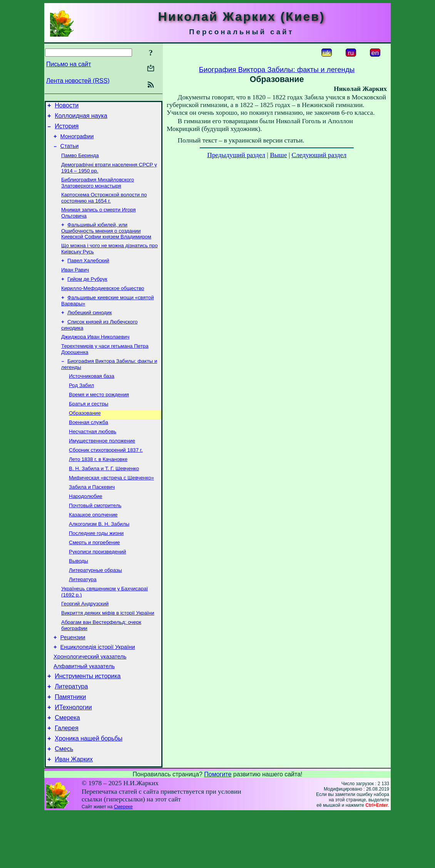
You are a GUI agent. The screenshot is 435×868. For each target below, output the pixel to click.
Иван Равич (75, 282)
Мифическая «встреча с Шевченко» (111, 506)
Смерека (67, 768)
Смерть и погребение (95, 576)
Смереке (123, 861)
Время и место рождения (99, 416)
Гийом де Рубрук (87, 292)
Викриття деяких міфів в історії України (108, 652)
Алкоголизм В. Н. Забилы (99, 556)
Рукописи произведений (98, 586)
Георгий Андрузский (85, 642)
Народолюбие (86, 526)
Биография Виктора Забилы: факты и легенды (277, 70)
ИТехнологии (73, 756)
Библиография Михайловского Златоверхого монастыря (98, 191)
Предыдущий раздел (236, 155)
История (67, 130)
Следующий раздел (319, 155)
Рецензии (73, 678)
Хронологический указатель (90, 700)
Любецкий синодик (90, 328)
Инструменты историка (88, 721)
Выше (278, 155)
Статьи (70, 152)
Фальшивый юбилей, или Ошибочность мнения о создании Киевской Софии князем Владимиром (106, 241)
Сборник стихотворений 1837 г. (106, 476)
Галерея (66, 779)
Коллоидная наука (81, 118)
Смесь (64, 802)
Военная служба (89, 446)
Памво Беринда (80, 162)
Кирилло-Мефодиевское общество (103, 302)
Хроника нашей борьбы (89, 791)
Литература (83, 616)
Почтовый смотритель (95, 536)
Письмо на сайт (69, 64)
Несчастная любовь (93, 456)
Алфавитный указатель (84, 710)
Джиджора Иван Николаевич (95, 354)
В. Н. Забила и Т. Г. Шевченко (104, 496)
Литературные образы (95, 606)
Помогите (218, 829)
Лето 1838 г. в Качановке (98, 486)
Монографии (77, 141)
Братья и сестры (89, 426)
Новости (67, 106)
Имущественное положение (102, 466)
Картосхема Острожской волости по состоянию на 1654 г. (104, 207)
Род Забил (81, 406)
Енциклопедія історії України (98, 689)
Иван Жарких (74, 814)
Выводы (79, 596)
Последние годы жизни (96, 566)
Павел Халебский (88, 272)
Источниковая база (92, 396)
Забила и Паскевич (92, 516)
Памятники (70, 745)
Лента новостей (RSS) (78, 81)
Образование (85, 436)
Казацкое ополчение (93, 546)
